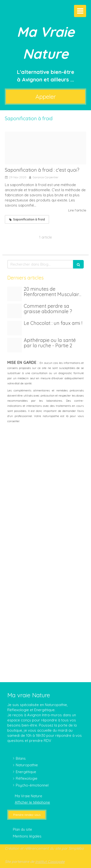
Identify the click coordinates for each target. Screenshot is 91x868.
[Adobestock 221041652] (15, 311)
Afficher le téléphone (32, 802)
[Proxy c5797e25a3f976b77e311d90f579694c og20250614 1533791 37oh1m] (15, 294)
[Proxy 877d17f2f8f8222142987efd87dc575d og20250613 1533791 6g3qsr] (15, 328)
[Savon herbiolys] (45, 148)
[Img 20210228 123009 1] (15, 345)
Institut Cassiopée (50, 862)
